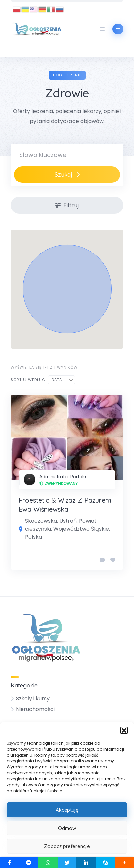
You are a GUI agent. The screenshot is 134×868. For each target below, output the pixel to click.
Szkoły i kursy (33, 699)
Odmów (67, 828)
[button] (124, 730)
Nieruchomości (35, 709)
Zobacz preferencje (67, 846)
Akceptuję (67, 810)
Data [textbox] (57, 380)
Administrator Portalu (63, 477)
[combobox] (62, 380)
